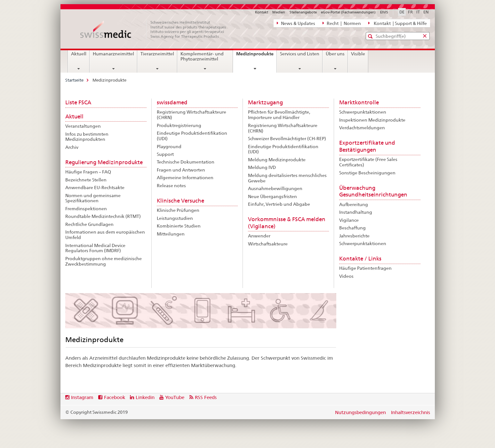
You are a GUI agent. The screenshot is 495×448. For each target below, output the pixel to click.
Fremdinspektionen (86, 209)
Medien (279, 12)
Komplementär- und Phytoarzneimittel (202, 56)
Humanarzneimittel (113, 54)
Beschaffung (352, 228)
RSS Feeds (206, 397)
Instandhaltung (356, 212)
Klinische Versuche (180, 201)
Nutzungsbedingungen (360, 412)
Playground (169, 147)
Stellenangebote (303, 12)
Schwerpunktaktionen (363, 112)
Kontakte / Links (360, 259)
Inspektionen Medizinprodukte (372, 120)
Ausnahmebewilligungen (275, 188)
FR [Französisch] (410, 12)
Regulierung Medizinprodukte (104, 162)
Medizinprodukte (256, 56)
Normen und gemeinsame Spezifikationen (93, 198)
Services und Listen (300, 54)
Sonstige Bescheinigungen (367, 173)
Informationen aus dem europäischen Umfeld (105, 235)
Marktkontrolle (359, 102)
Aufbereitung (354, 204)
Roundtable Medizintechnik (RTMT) (103, 216)
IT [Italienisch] (418, 12)
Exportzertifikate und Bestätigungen (367, 146)
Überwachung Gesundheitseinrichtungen (373, 191)
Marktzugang (265, 102)
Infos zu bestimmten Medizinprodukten (87, 137)
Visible (358, 54)
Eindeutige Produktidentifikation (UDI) (192, 136)
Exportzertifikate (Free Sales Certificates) (368, 162)
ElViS (384, 12)
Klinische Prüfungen (178, 210)
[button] (371, 36)
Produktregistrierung (179, 125)
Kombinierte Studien (179, 226)
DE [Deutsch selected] (402, 12)
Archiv (72, 147)
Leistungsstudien (175, 218)
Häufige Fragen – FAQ (88, 172)
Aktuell (79, 54)
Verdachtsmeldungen (362, 128)
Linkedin (145, 397)
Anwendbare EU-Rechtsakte (95, 188)
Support (165, 154)
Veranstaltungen (83, 126)
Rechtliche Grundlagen (89, 224)
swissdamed (172, 102)
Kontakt (262, 12)
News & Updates (296, 23)
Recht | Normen (342, 23)
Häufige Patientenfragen (365, 268)
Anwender (259, 236)
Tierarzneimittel (157, 54)
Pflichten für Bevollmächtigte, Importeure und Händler (279, 115)
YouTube (175, 397)
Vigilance (349, 220)
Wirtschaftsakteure (268, 244)
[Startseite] (156, 29)
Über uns (335, 54)
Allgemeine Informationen (185, 178)
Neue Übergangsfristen (272, 196)
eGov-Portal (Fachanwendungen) (348, 12)
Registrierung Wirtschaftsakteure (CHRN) (192, 115)
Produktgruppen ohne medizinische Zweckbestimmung (104, 261)
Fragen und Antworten (181, 170)
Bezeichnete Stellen (86, 180)
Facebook (115, 397)
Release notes (171, 186)
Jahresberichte (354, 236)
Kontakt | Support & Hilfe (397, 23)
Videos (346, 276)
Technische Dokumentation (186, 162)
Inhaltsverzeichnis (411, 412)
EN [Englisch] (426, 12)
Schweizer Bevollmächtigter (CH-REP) (287, 139)
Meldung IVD (262, 167)
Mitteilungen (171, 234)
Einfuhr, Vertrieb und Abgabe (279, 204)
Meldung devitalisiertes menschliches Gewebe (287, 178)
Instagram (82, 397)
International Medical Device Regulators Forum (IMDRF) (95, 248)
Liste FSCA (78, 102)
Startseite (74, 80)
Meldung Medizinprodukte (277, 160)
